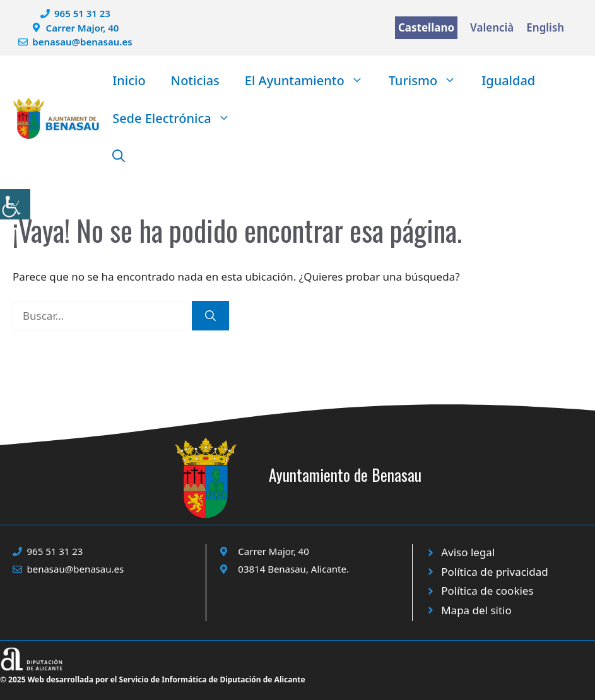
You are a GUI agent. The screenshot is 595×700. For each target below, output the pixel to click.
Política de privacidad (494, 572)
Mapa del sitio (476, 610)
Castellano (426, 27)
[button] (119, 156)
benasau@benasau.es (82, 42)
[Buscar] (210, 316)
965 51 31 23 (82, 13)
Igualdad (508, 80)
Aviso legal (468, 552)
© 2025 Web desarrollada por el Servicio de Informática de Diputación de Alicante (153, 680)
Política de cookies (487, 591)
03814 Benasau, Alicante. (293, 569)
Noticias (195, 80)
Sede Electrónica (178, 119)
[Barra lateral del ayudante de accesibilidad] (15, 204)
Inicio (129, 80)
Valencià (492, 27)
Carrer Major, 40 (83, 28)
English (545, 27)
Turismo (429, 81)
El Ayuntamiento (310, 81)
